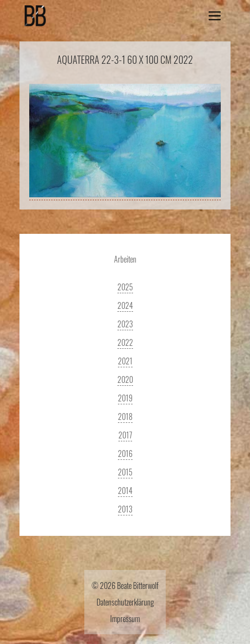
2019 (125, 398)
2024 (125, 305)
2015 (125, 472)
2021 (125, 361)
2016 (125, 454)
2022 (125, 342)
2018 (125, 417)
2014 (125, 491)
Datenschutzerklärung (125, 602)
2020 (125, 379)
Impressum (125, 619)
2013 (125, 509)
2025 (125, 287)
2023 (125, 324)
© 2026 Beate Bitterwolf (125, 586)
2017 (125, 435)
